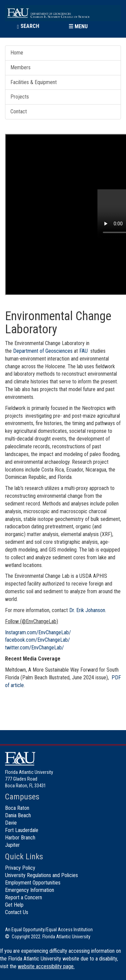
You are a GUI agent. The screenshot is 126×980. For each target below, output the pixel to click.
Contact (19, 111)
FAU (83, 351)
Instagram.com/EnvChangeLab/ (38, 632)
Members (20, 67)
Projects (20, 97)
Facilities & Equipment (34, 82)
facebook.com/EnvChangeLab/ (37, 640)
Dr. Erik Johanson (87, 610)
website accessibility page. (46, 966)
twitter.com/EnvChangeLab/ (34, 648)
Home (17, 53)
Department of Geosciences (43, 351)
